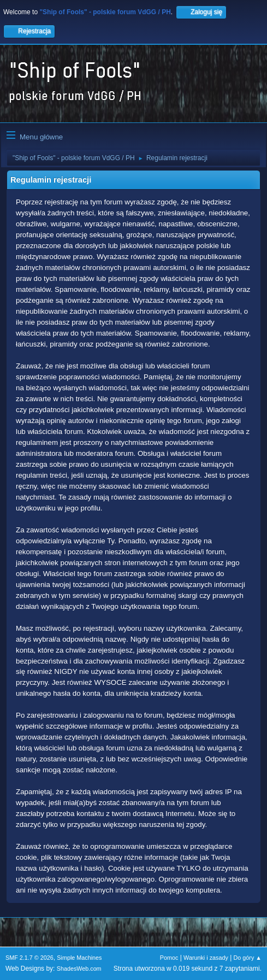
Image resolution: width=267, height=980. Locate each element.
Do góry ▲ (248, 958)
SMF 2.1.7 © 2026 (29, 958)
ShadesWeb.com (79, 969)
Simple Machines (79, 958)
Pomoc (169, 958)
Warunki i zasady (206, 958)
